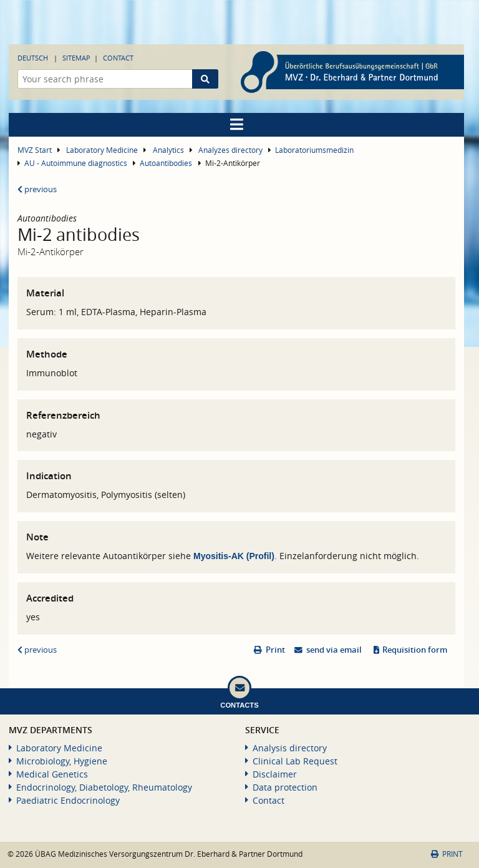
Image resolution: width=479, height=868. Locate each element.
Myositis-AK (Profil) (234, 556)
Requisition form (415, 650)
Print (275, 650)
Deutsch (33, 58)
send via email (334, 650)
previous (37, 189)
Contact (118, 58)
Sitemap (76, 58)
